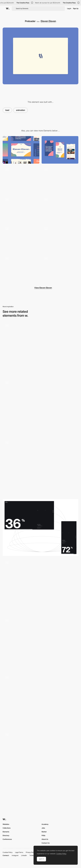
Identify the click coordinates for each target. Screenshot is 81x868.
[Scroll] (21, 209)
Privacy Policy (30, 852)
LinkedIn (24, 855)
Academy (45, 824)
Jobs (43, 828)
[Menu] (21, 269)
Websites (6, 824)
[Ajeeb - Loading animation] (40, 758)
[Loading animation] (40, 528)
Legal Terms (19, 852)
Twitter (32, 855)
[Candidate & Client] (60, 239)
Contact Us (46, 843)
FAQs (43, 835)
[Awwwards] (8, 8)
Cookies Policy (8, 852)
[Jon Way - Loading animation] (40, 586)
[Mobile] (60, 150)
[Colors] (60, 180)
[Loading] (40, 408)
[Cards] (21, 180)
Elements (6, 832)
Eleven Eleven (48, 21)
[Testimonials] (60, 209)
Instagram (15, 855)
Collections (7, 828)
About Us (45, 839)
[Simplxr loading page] (40, 349)
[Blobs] (60, 269)
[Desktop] (21, 150)
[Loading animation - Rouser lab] (40, 701)
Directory (6, 835)
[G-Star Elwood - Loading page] (40, 644)
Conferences (7, 839)
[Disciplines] (21, 239)
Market (44, 832)
